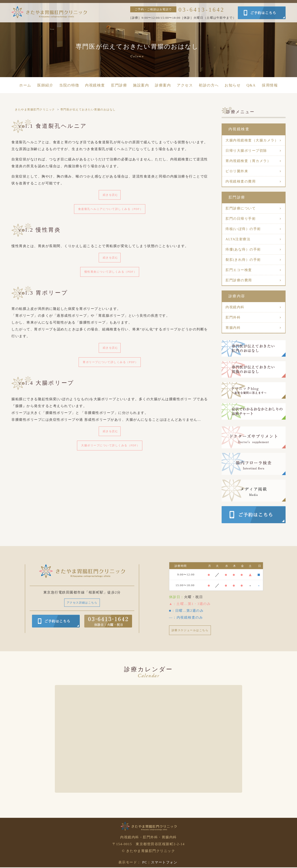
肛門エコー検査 (239, 270)
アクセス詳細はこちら (82, 603)
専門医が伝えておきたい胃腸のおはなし (88, 110)
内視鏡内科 (235, 307)
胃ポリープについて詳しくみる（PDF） (110, 367)
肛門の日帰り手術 (241, 219)
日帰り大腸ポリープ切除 (246, 151)
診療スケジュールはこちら (193, 631)
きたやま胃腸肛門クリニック (35, 110)
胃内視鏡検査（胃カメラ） (248, 161)
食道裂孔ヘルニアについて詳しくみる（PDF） (110, 210)
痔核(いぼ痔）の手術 (243, 229)
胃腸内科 (233, 328)
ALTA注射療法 (238, 239)
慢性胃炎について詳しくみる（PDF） (110, 275)
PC (145, 863)
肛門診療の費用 (239, 280)
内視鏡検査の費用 (241, 181)
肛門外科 (233, 317)
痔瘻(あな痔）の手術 (243, 249)
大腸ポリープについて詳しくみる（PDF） (111, 451)
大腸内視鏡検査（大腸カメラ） (252, 140)
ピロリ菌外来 (237, 171)
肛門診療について (241, 208)
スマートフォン (164, 863)
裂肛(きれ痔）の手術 (243, 260)
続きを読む (111, 195)
